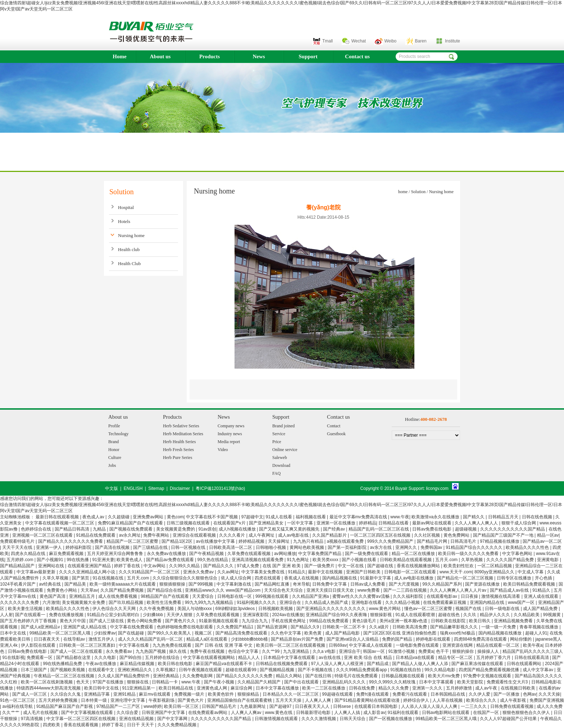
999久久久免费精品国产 (391, 541)
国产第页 (81, 578)
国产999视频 (201, 584)
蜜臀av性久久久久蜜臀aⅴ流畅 (361, 596)
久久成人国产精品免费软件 (124, 676)
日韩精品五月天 (504, 517)
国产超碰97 (281, 706)
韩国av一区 (374, 651)
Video (223, 450)
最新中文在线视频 (326, 572)
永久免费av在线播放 (167, 554)
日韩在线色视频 (538, 517)
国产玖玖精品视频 (126, 602)
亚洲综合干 (350, 651)
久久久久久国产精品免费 (511, 560)
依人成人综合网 (236, 578)
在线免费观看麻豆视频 (445, 602)
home (403, 192)
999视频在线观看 (272, 596)
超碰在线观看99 (242, 670)
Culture (115, 458)
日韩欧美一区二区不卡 (344, 627)
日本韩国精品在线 (448, 694)
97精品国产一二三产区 (119, 706)
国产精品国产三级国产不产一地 (504, 535)
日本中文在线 (13, 633)
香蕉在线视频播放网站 (419, 566)
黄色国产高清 (53, 596)
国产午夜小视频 (220, 682)
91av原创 (207, 529)
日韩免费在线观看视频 (512, 706)
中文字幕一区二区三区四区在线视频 (81, 719)
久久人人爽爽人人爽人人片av (459, 590)
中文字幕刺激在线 (234, 584)
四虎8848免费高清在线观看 (481, 639)
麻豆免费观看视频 (67, 554)
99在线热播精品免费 (63, 664)
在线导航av (75, 639)
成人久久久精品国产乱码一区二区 (151, 639)
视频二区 (204, 633)
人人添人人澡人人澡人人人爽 (430, 706)
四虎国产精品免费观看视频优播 (489, 670)
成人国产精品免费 (541, 609)
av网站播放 (285, 554)
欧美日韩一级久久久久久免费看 (469, 554)
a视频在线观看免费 (346, 541)
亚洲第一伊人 (49, 547)
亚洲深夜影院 (256, 615)
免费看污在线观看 (410, 694)
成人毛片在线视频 (41, 713)
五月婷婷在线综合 (163, 658)
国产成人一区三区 (30, 694)
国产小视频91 (51, 560)
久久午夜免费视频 (157, 609)
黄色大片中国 (73, 621)
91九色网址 (299, 560)
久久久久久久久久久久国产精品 (221, 719)
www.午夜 (400, 517)
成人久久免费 (550, 706)
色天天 (83, 682)
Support (308, 56)
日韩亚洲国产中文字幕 (164, 713)
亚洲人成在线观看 (542, 596)
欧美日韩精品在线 (176, 688)
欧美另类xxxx (326, 560)
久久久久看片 (233, 535)
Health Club (129, 263)
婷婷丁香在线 (128, 566)
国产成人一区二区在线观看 (77, 651)
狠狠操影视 (381, 615)
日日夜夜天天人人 (313, 706)
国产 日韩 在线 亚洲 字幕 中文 (224, 645)
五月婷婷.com (20, 560)
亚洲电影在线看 (367, 602)
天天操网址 (279, 541)
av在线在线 (330, 658)
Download (281, 465)
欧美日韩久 (480, 621)
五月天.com (447, 560)
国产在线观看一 (31, 615)
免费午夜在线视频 (208, 651)
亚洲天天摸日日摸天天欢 (331, 590)
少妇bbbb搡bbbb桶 (250, 639)
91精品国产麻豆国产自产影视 (65, 706)
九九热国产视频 (151, 651)
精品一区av (548, 535)
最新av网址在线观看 (432, 523)
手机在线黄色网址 (289, 621)
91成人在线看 (280, 517)
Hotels (124, 221)
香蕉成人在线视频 (302, 578)
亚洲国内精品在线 (488, 602)
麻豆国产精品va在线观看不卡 (224, 664)
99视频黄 (552, 615)
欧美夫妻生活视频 (26, 609)
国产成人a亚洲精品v (41, 627)
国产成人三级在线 (107, 621)
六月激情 (51, 602)
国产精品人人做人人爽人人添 (421, 664)
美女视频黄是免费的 (176, 529)
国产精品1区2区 (178, 541)
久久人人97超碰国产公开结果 (509, 719)
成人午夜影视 (513, 700)
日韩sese (343, 706)
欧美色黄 (313, 633)
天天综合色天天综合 (284, 590)
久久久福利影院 (408, 596)
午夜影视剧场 (162, 700)
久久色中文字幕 (286, 633)
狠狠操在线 (138, 682)
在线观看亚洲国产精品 (90, 566)
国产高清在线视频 (113, 547)
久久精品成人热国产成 (327, 602)
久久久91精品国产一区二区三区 (150, 572)
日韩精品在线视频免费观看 (282, 664)
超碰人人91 (536, 633)
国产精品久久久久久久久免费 (245, 676)
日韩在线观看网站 (525, 664)
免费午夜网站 (157, 535)
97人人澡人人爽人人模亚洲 (338, 664)
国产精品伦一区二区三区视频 (466, 578)
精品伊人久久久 (495, 615)
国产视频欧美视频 (68, 670)
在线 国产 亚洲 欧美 (282, 566)
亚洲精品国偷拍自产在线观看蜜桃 (240, 700)
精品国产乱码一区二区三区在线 (379, 529)
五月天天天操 (289, 700)
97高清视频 (33, 719)
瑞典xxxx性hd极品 (458, 633)
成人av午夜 (487, 688)
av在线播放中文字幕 (216, 541)
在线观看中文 (102, 670)
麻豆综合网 (242, 688)
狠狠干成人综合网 (519, 523)
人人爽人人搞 (348, 713)
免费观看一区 (40, 658)
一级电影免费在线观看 (418, 645)
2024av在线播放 (288, 615)
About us (160, 56)
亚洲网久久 (407, 547)
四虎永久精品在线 (29, 554)
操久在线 (178, 651)
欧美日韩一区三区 (182, 706)
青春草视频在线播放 (539, 627)
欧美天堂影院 (471, 682)
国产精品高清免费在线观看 (242, 633)
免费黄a (426, 651)
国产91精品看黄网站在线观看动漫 (368, 700)
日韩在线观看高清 (532, 658)
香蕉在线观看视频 (81, 725)
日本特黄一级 (94, 700)
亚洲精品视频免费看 (514, 621)
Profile (114, 426)
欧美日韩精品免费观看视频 (530, 584)
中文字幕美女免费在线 (263, 572)
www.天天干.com (456, 572)
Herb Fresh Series (178, 450)
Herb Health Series (179, 442)
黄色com (175, 517)
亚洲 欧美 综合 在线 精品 (369, 658)
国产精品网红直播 (272, 584)
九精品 (100, 529)
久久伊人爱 (480, 694)
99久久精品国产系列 (443, 584)
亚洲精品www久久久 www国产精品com (223, 590)
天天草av (89, 590)
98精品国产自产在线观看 (165, 596)
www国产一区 (522, 602)
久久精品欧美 (527, 615)
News (259, 56)
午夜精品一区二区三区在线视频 (65, 676)
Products (210, 56)
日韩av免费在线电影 (432, 529)
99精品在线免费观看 (330, 621)
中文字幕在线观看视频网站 (210, 658)
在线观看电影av (442, 596)
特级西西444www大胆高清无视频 (49, 688)
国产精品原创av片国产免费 (297, 639)
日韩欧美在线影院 (449, 621)
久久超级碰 (119, 517)
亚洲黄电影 (548, 560)
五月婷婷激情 (460, 688)
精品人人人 (249, 658)
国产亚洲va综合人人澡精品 (353, 639)
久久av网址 (228, 572)
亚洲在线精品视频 (137, 719)
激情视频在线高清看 (501, 596)
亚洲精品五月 (83, 596)
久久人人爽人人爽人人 (477, 523)
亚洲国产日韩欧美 (364, 572)
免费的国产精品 (398, 639)
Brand (113, 442)
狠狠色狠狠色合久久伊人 (527, 713)
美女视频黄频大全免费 (84, 602)
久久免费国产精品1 (236, 627)
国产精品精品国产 (18, 566)
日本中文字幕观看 (437, 682)
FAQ (276, 473)
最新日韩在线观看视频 (58, 517)
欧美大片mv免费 (444, 676)
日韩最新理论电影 (314, 713)
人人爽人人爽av (247, 713)
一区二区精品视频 (495, 566)
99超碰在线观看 (338, 694)
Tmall (328, 41)
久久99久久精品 (185, 566)
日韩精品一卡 (165, 682)
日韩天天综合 (353, 719)
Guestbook (336, 434)
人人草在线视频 (448, 700)
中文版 (112, 488)
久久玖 (470, 615)
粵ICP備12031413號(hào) (220, 488)
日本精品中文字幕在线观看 (290, 658)
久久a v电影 (325, 651)
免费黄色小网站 (62, 590)
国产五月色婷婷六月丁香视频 (29, 621)
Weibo (390, 41)
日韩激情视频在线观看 (277, 719)
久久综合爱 (128, 713)
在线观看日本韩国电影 (376, 706)
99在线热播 (78, 560)
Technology (118, 434)
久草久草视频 (56, 578)
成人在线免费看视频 (118, 596)
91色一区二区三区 (18, 700)
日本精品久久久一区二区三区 (291, 694)
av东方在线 (381, 547)
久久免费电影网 (198, 676)
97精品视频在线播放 (500, 541)
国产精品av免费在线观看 (170, 560)
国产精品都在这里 (74, 658)
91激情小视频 (402, 651)
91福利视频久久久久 (257, 602)
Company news (231, 426)
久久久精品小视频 (403, 602)
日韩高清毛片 (464, 541)
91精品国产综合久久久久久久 (475, 547)
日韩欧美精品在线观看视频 (406, 560)
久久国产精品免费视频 (122, 590)
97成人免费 (249, 566)
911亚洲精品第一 (139, 688)
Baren (421, 41)
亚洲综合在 (291, 602)
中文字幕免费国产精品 (320, 554)
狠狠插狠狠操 (173, 584)
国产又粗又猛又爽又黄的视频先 (290, 529)
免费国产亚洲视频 (547, 700)
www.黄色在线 (279, 713)
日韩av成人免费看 (368, 584)
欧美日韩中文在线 (102, 688)
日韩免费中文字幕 (330, 584)
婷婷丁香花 (113, 725)
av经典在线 (50, 584)
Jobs (112, 465)
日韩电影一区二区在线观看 (411, 572)
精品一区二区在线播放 (414, 554)
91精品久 (297, 572)
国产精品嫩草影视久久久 (454, 627)
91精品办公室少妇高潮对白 (114, 615)
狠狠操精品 (249, 694)
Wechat (359, 41)
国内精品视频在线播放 (501, 633)
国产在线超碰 (131, 633)
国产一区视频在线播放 (391, 719)
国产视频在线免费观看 (131, 529)
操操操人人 (489, 651)
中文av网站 (155, 566)
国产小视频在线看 (360, 560)
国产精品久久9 (305, 627)
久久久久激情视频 (319, 719)
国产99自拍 (131, 658)
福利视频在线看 (311, 517)
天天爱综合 (203, 596)
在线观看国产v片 (230, 523)
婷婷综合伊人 (417, 700)
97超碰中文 (252, 517)
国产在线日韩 (319, 676)
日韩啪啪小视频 (271, 547)
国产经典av (335, 529)
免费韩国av (432, 547)
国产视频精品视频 (278, 670)
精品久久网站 (289, 676)
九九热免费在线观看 (172, 645)
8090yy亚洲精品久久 (495, 572)
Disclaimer (180, 488)
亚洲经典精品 (166, 676)
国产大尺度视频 (404, 584)
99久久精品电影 (440, 670)
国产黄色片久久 (181, 621)
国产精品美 (76, 584)
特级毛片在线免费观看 (357, 676)
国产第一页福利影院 (348, 547)
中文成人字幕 (531, 572)
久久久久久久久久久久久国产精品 (513, 529)
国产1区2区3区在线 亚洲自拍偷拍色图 (401, 633)
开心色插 (544, 578)
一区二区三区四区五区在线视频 (381, 535)
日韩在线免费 (362, 688)
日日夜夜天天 (47, 639)
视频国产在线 (469, 609)
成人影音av (374, 713)
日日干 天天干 (141, 725)
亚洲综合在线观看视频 (195, 535)
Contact (334, 426)
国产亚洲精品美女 (267, 523)
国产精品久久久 (219, 566)
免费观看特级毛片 (18, 541)
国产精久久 (474, 517)
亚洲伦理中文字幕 (128, 700)
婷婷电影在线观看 (434, 639)
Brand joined (283, 426)
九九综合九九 (255, 621)
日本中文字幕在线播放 (278, 688)
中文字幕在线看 (134, 645)
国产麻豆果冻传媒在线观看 (478, 664)
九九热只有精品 (309, 541)
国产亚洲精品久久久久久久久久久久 (331, 609)
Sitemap (156, 488)
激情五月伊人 (102, 639)
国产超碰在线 (381, 566)
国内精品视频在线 (340, 578)
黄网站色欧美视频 (307, 547)
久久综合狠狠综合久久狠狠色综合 (185, 578)
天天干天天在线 (18, 547)
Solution (419, 192)
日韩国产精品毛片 (220, 706)
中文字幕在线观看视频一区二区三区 (60, 523)
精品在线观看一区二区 (498, 645)
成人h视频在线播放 (238, 529)
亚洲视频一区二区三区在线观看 (43, 535)
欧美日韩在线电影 (176, 664)
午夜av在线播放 (101, 664)
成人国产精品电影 (343, 633)
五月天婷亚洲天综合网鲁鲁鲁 (116, 554)
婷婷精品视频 (252, 541)
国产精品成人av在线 (510, 590)
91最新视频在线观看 (219, 621)
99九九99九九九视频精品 (210, 602)
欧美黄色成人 (130, 560)
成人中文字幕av (538, 670)
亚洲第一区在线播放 (336, 523)
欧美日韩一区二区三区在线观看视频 (291, 645)
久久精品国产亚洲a (311, 596)
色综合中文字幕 (244, 651)
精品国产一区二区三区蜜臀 (133, 541)
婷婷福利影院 (79, 547)
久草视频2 (166, 670)
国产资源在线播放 (483, 584)
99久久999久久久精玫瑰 (393, 682)
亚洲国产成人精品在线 (85, 627)
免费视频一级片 (190, 694)
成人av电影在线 (294, 535)
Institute (452, 41)
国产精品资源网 (272, 627)
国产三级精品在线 (151, 547)
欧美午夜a (533, 645)
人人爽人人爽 (319, 700)
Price (277, 442)
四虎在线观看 (268, 578)
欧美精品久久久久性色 (528, 547)
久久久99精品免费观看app (362, 670)
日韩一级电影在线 (503, 609)
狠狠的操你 (463, 651)
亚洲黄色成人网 (212, 688)
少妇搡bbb (153, 615)
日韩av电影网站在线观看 (446, 713)
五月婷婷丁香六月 (494, 658)
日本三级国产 (34, 670)
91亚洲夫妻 (103, 560)
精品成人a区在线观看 (208, 639)
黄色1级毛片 (365, 621)
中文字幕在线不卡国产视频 (212, 517)
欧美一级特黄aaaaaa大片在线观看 (123, 584)
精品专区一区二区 (456, 658)
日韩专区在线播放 (515, 578)
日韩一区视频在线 (189, 547)
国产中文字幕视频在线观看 (88, 713)
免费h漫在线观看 (373, 694)
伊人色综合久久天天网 (115, 609)
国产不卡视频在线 (316, 670)
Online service (285, 450)
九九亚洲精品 (297, 651)
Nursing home (131, 235)
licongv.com (437, 488)
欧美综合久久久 (482, 700)
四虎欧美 (52, 725)
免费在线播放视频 (67, 615)
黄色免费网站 (457, 535)
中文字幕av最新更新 (37, 572)
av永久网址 (130, 535)
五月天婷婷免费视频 (58, 700)
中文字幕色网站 (518, 554)
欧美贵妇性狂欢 (459, 566)
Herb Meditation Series (183, 434)
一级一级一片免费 (499, 627)
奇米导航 (301, 584)
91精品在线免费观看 (97, 535)
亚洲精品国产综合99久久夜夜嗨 (337, 615)
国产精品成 (378, 664)
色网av (530, 694)
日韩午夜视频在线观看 (201, 670)
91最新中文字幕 (376, 578)
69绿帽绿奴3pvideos (236, 609)
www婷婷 (153, 706)
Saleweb (280, 458)
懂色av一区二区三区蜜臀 (429, 609)
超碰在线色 (449, 615)
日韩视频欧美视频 (276, 609)
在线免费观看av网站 (208, 713)
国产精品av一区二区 (542, 541)
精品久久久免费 (394, 688)
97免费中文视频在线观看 (488, 676)
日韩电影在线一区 (235, 596)
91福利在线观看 (404, 713)
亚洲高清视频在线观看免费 (258, 560)
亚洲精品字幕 (97, 694)
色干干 (443, 651)
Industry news (230, 434)
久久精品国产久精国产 (260, 682)
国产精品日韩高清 (72, 529)
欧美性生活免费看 (165, 602)
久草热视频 (472, 560)
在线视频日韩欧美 (518, 688)
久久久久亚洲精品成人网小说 (88, 572)
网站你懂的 (521, 639)
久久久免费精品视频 (178, 725)
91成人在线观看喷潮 (416, 615)
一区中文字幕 (301, 523)
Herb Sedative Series (181, 426)
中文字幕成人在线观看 (371, 645)
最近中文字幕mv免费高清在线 (359, 517)
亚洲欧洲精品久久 (135, 670)
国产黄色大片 (191, 700)
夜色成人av (94, 517)
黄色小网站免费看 (145, 621)
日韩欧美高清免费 (410, 627)
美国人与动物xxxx (195, 609)
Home (119, 56)
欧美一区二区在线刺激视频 (47, 682)
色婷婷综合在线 (37, 529)
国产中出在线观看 (302, 682)
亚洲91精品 (125, 694)
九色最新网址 (253, 706)
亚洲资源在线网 (458, 645)
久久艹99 (271, 651)
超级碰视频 (466, 529)
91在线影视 (13, 658)
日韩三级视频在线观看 (189, 523)
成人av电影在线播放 (414, 578)
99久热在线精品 (213, 560)
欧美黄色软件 (221, 694)
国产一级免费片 (320, 566)
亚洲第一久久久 (428, 688)
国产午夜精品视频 (207, 554)
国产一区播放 (507, 694)
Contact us (357, 56)
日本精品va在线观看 (416, 658)
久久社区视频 (427, 535)
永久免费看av (119, 651)
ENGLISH (133, 488)
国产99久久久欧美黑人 (170, 633)
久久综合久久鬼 (66, 694)
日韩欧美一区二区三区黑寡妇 (88, 645)
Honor (114, 450)
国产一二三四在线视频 (406, 590)
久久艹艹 (11, 713)
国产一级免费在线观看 (367, 554)
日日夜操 (470, 596)
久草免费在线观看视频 (249, 554)
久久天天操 (549, 694)
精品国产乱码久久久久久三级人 (533, 651)
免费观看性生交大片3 (508, 682)
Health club (129, 249)
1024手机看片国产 (18, 584)
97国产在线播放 (108, 682)
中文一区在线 (351, 566)
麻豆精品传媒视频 (138, 664)
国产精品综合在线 (165, 590)
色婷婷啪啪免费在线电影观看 (185, 627)
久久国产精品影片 (330, 535)
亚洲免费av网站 (149, 517)
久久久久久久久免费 (20, 602)
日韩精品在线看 (394, 523)
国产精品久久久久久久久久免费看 (71, 541)
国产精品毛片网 (433, 541)
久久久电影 (106, 658)
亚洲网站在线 (52, 566)
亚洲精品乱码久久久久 (344, 682)
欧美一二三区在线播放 (324, 688)
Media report (229, 442)
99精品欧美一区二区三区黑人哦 (61, 633)
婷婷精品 (368, 523)
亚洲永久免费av (199, 572)
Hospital (126, 207)
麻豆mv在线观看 (155, 694)
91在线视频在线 (108, 578)
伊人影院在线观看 (39, 645)
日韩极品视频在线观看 (403, 676)
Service (279, 434)
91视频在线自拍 (406, 670)
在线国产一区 (486, 713)
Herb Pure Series (178, 458)
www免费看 (369, 590)
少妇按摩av (105, 633)
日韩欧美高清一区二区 (231, 547)
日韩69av (338, 645)
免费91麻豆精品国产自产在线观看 (131, 523)
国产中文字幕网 (173, 719)
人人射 (6, 615)
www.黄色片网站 (386, 609)
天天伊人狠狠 (180, 615)
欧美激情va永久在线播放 (436, 517)
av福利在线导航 (18, 706)
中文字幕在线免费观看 (132, 627)
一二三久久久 (474, 706)
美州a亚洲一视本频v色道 (404, 621)
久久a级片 (379, 627)
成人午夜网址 (262, 535)
